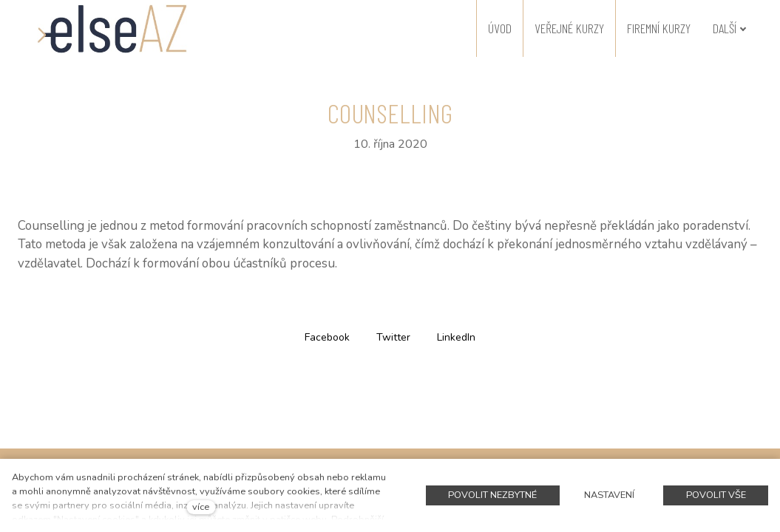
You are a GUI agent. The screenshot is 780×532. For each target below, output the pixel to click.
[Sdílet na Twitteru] (393, 337)
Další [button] (730, 28)
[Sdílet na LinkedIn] (456, 337)
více (201, 507)
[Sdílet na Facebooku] (327, 337)
